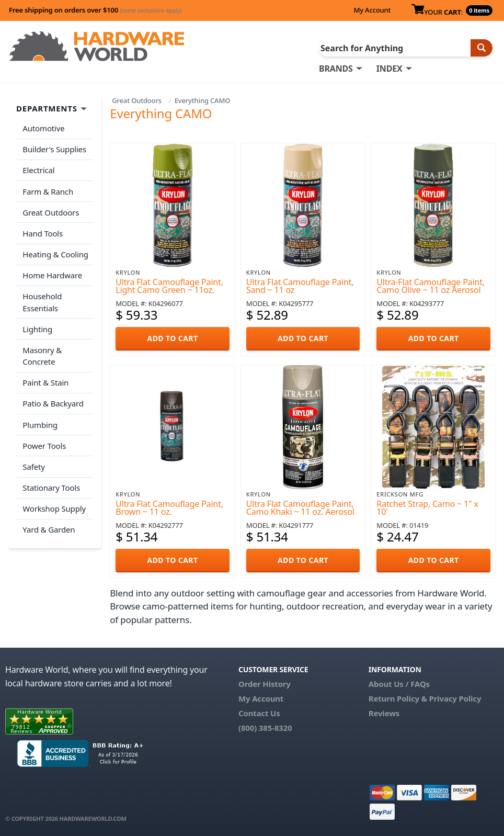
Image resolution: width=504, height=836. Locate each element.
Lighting (37, 326)
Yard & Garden (49, 524)
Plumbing (40, 421)
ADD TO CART (173, 338)
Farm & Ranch (48, 190)
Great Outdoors (137, 100)
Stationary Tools (51, 482)
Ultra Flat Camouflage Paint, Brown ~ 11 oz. (169, 508)
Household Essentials (42, 300)
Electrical (38, 170)
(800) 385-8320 (265, 728)
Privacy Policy (455, 698)
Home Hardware (52, 273)
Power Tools (44, 441)
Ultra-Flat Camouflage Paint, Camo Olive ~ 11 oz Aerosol (431, 286)
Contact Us (259, 713)
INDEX (390, 69)
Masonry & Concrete (42, 353)
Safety (33, 462)
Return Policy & (398, 698)
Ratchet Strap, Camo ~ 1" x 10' (427, 508)
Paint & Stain (45, 379)
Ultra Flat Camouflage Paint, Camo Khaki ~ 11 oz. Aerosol (300, 508)
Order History (265, 684)
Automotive (43, 128)
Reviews (384, 713)
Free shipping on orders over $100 (95, 10)
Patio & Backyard (53, 400)
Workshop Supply (54, 503)
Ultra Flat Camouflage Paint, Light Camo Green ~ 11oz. (169, 286)
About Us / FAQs (399, 684)
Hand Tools (43, 232)
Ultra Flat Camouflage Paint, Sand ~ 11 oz (300, 286)
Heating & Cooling (55, 252)
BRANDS (336, 69)
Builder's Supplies (54, 149)
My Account (372, 10)
